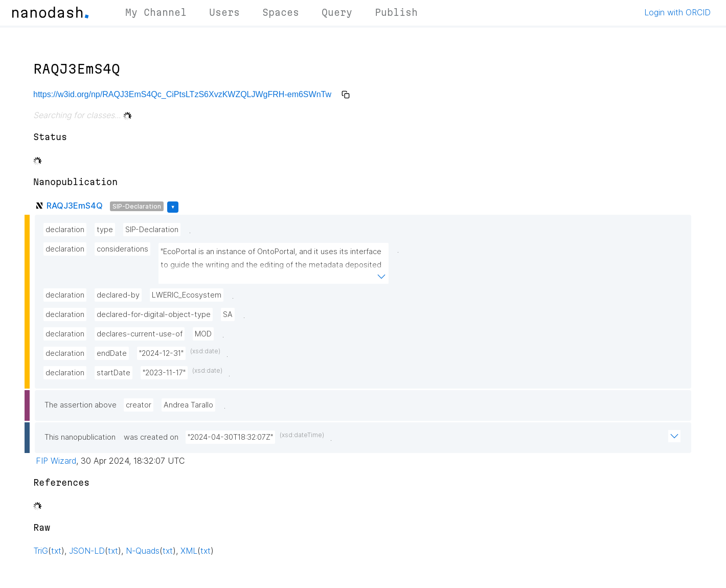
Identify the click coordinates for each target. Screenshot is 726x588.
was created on (151, 437)
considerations (122, 249)
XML (189, 551)
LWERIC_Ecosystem (187, 295)
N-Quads (143, 551)
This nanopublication (80, 437)
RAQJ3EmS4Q (75, 206)
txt (56, 551)
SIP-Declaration (137, 206)
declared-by (118, 295)
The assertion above (81, 405)
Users (224, 12)
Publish (396, 12)
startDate (114, 373)
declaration (65, 230)
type (105, 230)
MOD (203, 334)
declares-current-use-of (140, 334)
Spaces (281, 12)
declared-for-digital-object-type (154, 314)
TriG (41, 551)
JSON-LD (87, 551)
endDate (112, 353)
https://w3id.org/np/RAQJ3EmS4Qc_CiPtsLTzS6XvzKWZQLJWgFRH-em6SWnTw (182, 94)
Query (337, 12)
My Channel (156, 12)
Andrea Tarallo (188, 405)
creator (139, 405)
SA (228, 314)
